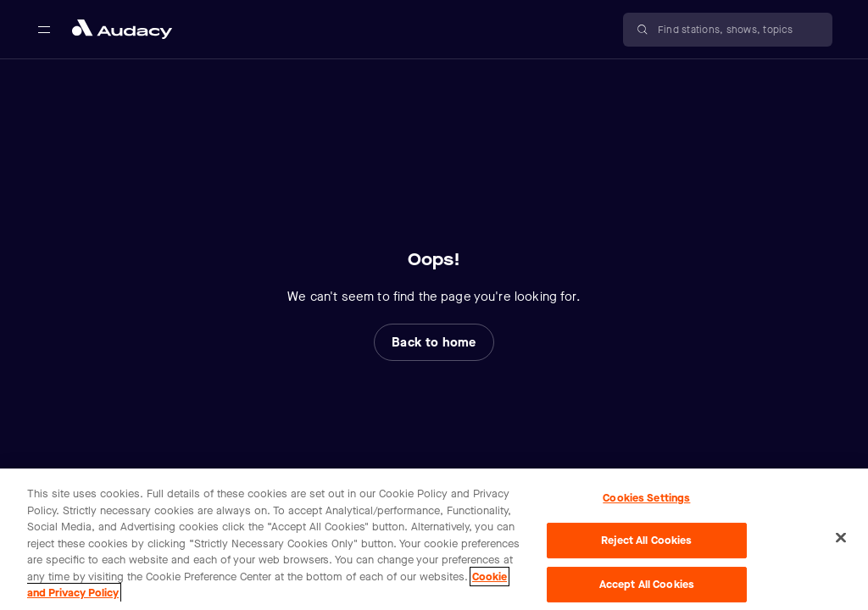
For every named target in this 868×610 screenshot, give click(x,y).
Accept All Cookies (647, 584)
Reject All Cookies (646, 540)
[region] (434, 539)
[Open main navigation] (44, 30)
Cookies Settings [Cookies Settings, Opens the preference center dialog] (646, 498)
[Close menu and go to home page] (122, 29)
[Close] (841, 537)
